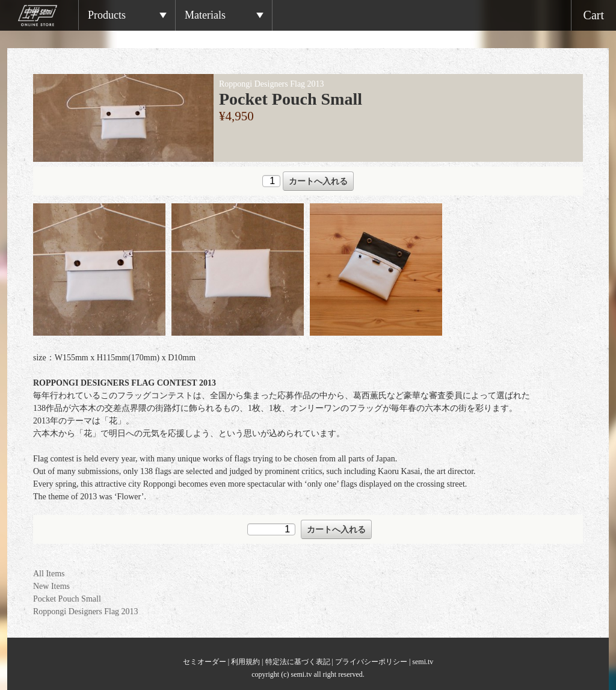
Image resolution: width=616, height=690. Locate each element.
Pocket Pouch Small (67, 599)
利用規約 (245, 662)
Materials (205, 15)
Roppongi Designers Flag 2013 (86, 611)
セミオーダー (205, 662)
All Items (49, 574)
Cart (594, 15)
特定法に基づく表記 (298, 662)
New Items (51, 586)
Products (107, 15)
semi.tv (423, 662)
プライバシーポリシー (371, 662)
